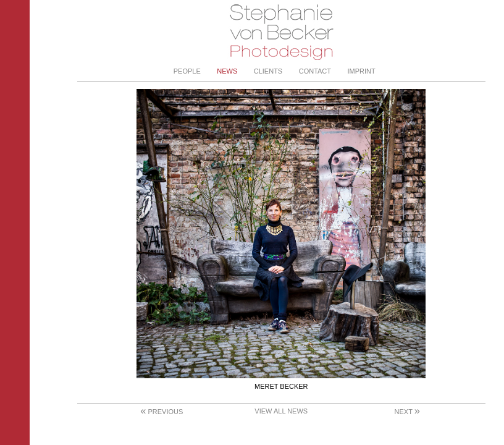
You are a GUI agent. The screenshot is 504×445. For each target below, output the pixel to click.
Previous (162, 412)
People (187, 71)
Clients (268, 71)
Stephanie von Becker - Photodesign (281, 32)
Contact (315, 71)
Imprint (362, 71)
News (227, 71)
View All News (281, 411)
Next (407, 412)
